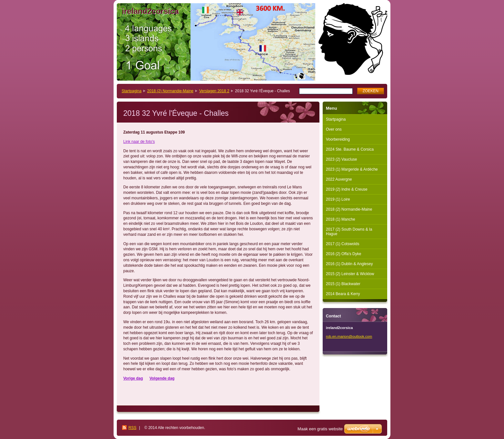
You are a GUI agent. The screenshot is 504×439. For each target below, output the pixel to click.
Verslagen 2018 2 (214, 91)
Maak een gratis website (320, 429)
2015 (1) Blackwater (343, 284)
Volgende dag (162, 378)
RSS (132, 428)
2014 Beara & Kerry (343, 294)
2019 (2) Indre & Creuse (347, 189)
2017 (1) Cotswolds (343, 244)
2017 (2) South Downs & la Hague (349, 232)
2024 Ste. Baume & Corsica (350, 149)
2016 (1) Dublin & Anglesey (349, 264)
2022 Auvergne (339, 179)
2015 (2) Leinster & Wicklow (350, 274)
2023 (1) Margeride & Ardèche (352, 169)
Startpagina (131, 91)
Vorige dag (133, 378)
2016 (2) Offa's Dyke (343, 254)
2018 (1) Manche (341, 219)
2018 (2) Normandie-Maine (170, 91)
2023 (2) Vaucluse (342, 159)
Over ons (334, 129)
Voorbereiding (338, 139)
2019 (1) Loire (338, 199)
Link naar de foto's (139, 142)
